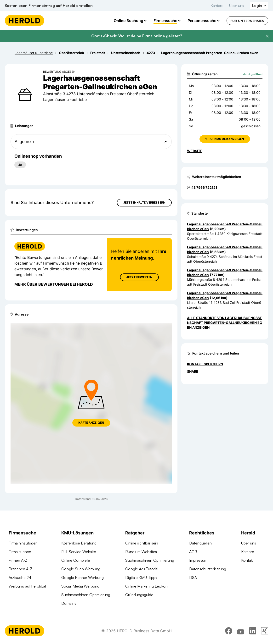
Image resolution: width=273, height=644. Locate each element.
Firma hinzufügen (23, 543)
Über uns (237, 6)
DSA (193, 577)
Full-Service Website (79, 552)
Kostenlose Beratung (79, 543)
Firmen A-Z (18, 560)
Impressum (198, 560)
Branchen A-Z (20, 569)
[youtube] (241, 631)
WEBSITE (195, 151)
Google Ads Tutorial (142, 569)
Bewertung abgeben (59, 72)
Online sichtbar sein (142, 543)
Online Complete (76, 560)
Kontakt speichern (205, 364)
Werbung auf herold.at (27, 586)
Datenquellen (200, 543)
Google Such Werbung (81, 569)
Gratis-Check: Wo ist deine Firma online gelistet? (137, 36)
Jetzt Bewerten (139, 277)
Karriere (217, 6)
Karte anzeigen (91, 423)
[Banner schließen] (267, 36)
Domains (69, 603)
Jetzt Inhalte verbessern (144, 203)
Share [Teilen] (193, 371)
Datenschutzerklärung (208, 569)
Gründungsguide (139, 595)
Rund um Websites (141, 552)
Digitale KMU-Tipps (141, 577)
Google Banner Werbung (82, 577)
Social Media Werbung (80, 586)
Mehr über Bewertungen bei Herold (54, 284)
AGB (193, 552)
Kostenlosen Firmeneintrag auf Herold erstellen (49, 6)
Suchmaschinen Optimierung (86, 595)
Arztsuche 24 (20, 577)
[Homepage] (25, 21)
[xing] (265, 631)
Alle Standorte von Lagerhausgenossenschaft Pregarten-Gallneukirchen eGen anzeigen (225, 323)
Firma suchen (20, 552)
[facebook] (229, 631)
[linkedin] (253, 631)
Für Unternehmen (247, 21)
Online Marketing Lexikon (146, 586)
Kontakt (247, 560)
